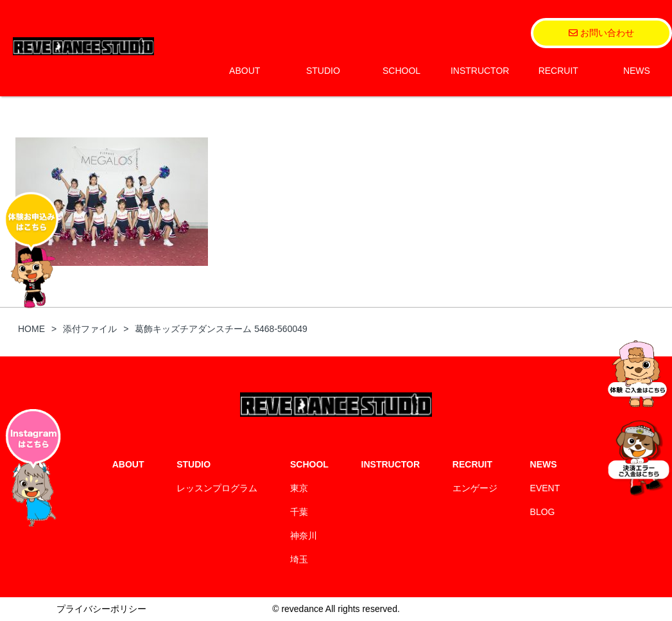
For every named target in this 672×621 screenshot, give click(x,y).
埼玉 (299, 559)
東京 (299, 488)
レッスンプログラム (217, 488)
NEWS (637, 71)
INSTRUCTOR (480, 71)
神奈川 (304, 536)
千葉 (299, 512)
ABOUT (245, 71)
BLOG (543, 512)
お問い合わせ (601, 33)
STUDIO (323, 71)
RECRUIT (558, 71)
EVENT (545, 488)
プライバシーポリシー (101, 609)
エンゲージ (475, 488)
